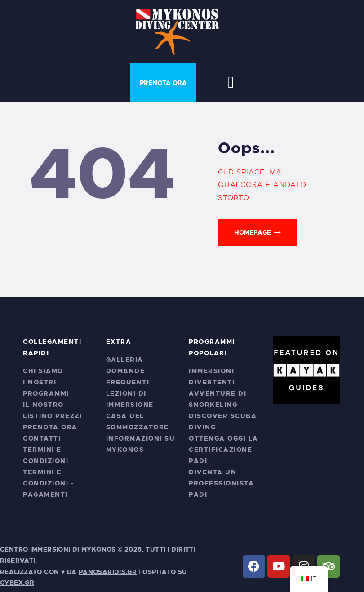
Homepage (253, 232)
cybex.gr (17, 583)
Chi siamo (43, 371)
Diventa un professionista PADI (221, 483)
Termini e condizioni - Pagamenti (48, 483)
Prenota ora (50, 427)
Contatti (42, 438)
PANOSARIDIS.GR (108, 572)
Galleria (125, 360)
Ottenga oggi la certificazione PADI (224, 450)
